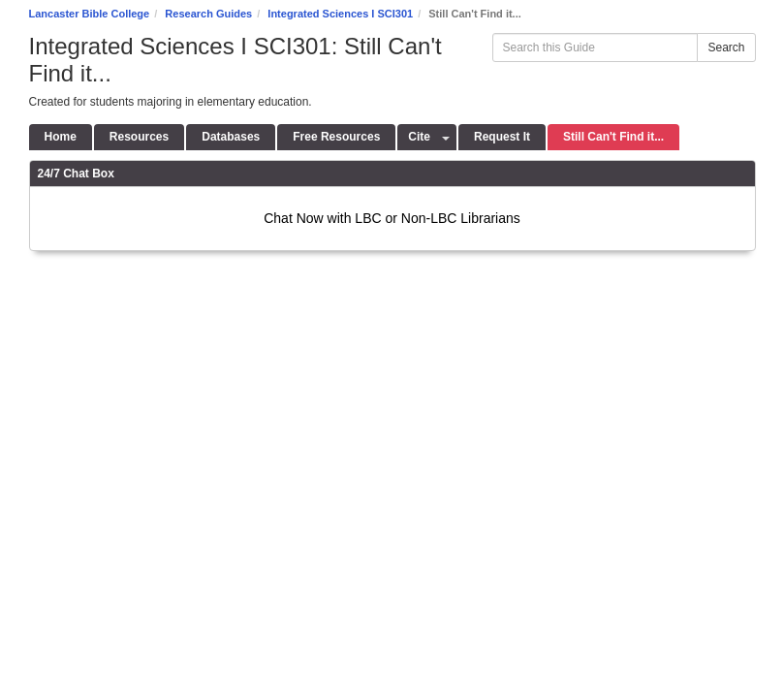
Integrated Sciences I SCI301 (340, 14)
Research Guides (208, 14)
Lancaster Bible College (90, 14)
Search (726, 48)
